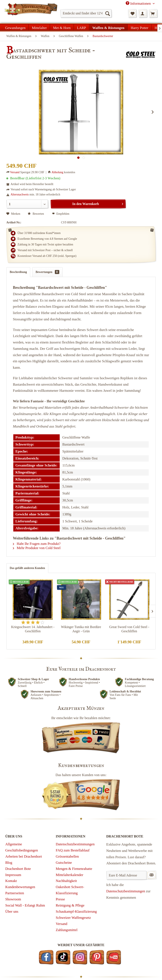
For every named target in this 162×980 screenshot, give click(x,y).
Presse (60, 899)
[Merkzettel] (132, 13)
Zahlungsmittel (67, 930)
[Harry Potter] (140, 27)
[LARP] (82, 27)
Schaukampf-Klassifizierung (76, 911)
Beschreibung (18, 272)
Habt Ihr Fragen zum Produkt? (37, 544)
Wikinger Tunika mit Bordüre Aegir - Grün (81, 629)
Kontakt (11, 881)
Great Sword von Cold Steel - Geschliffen (129, 629)
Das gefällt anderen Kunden (27, 568)
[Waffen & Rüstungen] (108, 27)
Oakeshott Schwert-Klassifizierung (70, 890)
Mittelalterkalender (69, 875)
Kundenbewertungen (20, 887)
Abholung (57, 172)
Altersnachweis (20, 194)
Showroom (13, 899)
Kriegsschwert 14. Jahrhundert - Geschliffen (33, 629)
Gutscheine (64, 863)
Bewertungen (47, 272)
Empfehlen (61, 214)
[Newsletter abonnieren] (151, 875)
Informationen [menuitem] (139, 3)
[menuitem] (86, 13)
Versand (15, 172)
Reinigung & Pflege (70, 905)
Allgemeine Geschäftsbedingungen (22, 847)
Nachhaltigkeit (66, 881)
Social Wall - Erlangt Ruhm (25, 905)
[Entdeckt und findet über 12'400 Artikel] (86, 13)
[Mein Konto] (143, 13)
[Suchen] (107, 13)
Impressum (13, 875)
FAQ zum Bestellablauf (73, 850)
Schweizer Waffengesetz (73, 918)
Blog (9, 863)
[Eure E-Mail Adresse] (126, 875)
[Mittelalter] (39, 27)
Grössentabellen (67, 856)
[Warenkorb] (153, 13)
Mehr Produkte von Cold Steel (37, 548)
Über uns (12, 911)
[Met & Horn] (62, 27)
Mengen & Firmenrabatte (74, 869)
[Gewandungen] (15, 27)
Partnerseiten (15, 893)
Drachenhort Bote (18, 869)
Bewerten (36, 214)
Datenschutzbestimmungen (75, 844)
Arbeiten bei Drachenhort (24, 856)
